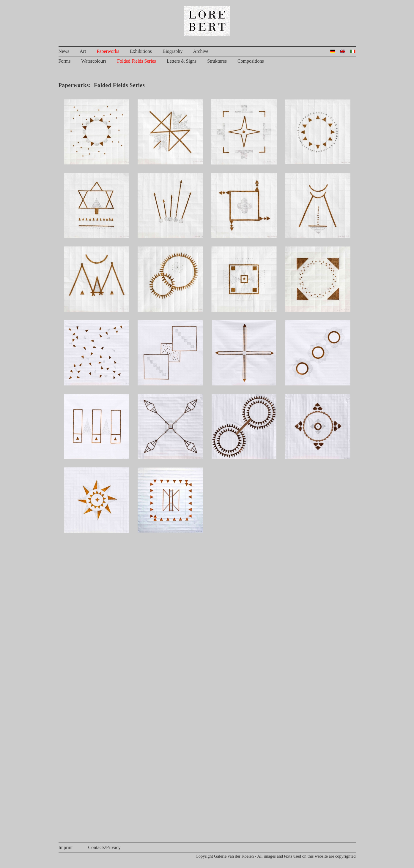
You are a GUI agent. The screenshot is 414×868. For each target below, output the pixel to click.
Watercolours (94, 61)
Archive (201, 51)
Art (83, 51)
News (64, 51)
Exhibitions (141, 51)
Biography (173, 51)
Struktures (217, 61)
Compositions (251, 61)
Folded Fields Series (137, 61)
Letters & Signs (182, 61)
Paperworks (108, 51)
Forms (65, 61)
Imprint (66, 847)
